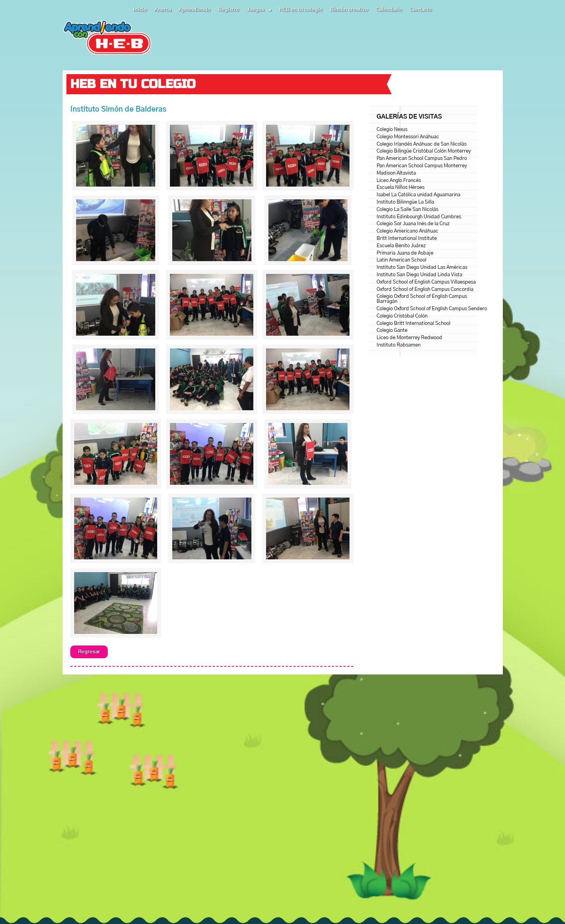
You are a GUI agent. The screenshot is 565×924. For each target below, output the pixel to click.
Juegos (259, 10)
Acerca (163, 10)
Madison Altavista (396, 173)
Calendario (389, 10)
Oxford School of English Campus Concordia (425, 290)
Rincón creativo (349, 10)
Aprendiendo (195, 10)
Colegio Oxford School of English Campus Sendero (432, 309)
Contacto (421, 10)
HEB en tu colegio (301, 10)
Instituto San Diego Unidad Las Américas (422, 268)
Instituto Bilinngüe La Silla (405, 202)
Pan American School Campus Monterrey (422, 166)
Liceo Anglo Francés (399, 181)
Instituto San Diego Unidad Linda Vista (419, 275)
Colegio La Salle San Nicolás (407, 210)
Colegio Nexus (392, 130)
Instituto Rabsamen (399, 345)
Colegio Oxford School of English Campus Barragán (422, 299)
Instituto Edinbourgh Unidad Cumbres (419, 217)
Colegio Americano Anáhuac (407, 231)
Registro (229, 10)
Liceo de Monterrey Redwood (409, 338)
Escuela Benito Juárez (401, 246)
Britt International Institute (407, 239)
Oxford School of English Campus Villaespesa (426, 282)
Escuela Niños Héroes (400, 188)
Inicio (140, 10)
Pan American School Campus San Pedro (422, 159)
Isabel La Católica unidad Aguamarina (418, 195)
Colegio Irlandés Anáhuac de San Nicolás (422, 144)
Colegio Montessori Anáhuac (408, 137)
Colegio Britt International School (413, 324)
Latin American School (401, 260)
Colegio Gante (392, 330)
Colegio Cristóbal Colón (402, 316)
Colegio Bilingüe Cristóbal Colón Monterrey (424, 151)
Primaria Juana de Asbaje (405, 253)
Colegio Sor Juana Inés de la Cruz (413, 224)
